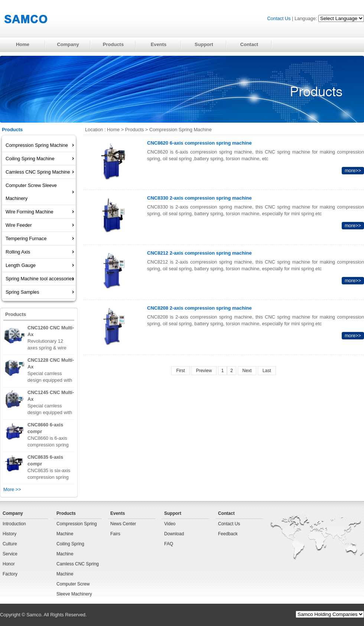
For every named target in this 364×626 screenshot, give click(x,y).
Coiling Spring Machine (70, 549)
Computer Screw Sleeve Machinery (74, 589)
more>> (353, 170)
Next (247, 371)
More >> (12, 489)
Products (135, 130)
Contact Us (279, 18)
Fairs (115, 534)
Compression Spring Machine (181, 130)
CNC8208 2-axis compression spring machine (199, 308)
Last (267, 371)
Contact (226, 513)
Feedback (228, 534)
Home (113, 130)
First (180, 371)
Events (118, 513)
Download (174, 534)
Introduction (14, 524)
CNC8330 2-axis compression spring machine (199, 198)
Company (13, 513)
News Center (123, 524)
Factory (10, 574)
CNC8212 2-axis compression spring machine (199, 253)
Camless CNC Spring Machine (78, 569)
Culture (10, 544)
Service (10, 554)
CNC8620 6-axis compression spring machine (199, 143)
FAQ (169, 544)
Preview (204, 371)
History (9, 534)
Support (173, 513)
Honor (9, 564)
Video (170, 524)
